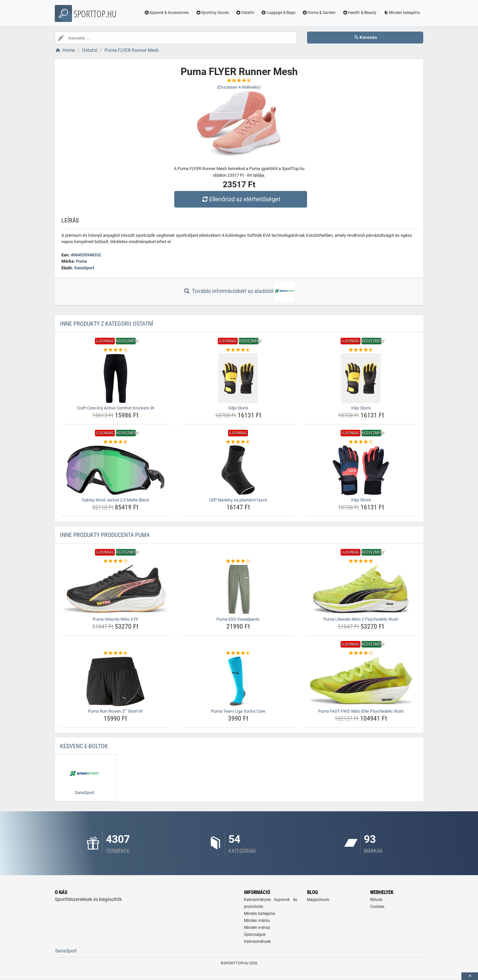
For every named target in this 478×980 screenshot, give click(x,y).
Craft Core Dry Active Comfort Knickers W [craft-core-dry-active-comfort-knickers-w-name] (116, 408)
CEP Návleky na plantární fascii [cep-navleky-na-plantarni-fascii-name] (238, 500)
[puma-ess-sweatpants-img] (238, 589)
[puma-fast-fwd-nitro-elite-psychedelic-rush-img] (361, 681)
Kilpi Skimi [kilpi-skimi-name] (238, 408)
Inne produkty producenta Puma (105, 535)
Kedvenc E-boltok (84, 746)
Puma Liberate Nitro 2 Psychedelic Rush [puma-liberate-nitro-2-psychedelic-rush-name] (361, 619)
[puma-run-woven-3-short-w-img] (116, 681)
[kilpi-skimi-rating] (238, 350)
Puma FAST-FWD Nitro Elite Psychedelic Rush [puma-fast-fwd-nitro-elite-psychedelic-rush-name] (361, 711)
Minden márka (257, 921)
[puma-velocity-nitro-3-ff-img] (116, 589)
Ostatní (245, 13)
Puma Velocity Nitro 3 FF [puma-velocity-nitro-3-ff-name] (116, 619)
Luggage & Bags (278, 13)
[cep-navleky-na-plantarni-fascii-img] (238, 470)
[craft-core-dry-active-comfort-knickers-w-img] (116, 378)
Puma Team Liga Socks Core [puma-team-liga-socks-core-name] (238, 711)
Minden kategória (401, 13)
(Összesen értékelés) (239, 87)
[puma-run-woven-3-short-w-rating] (116, 653)
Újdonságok (255, 935)
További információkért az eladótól (239, 292)
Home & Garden (319, 13)
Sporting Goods (212, 13)
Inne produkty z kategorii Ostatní (107, 324)
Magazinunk (318, 900)
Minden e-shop (257, 928)
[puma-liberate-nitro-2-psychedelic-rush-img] (361, 589)
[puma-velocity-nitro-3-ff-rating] (116, 561)
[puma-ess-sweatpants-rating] (238, 561)
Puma (81, 261)
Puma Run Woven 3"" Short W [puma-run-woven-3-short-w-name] (115, 711)
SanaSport (84, 268)
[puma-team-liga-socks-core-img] (238, 681)
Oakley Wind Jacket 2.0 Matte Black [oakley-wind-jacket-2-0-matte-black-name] (116, 500)
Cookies (377, 907)
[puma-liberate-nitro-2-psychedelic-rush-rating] (361, 561)
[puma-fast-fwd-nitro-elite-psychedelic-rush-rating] (361, 653)
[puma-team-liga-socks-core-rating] (238, 653)
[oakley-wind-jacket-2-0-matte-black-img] (116, 470)
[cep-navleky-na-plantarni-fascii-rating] (238, 442)
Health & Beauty (359, 13)
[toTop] (470, 976)
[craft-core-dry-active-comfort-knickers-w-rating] (116, 350)
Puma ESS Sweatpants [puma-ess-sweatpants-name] (238, 619)
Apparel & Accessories (167, 13)
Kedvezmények (257, 941)
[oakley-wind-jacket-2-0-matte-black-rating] (116, 442)
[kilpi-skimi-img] (238, 378)
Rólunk (376, 900)
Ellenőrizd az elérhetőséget (241, 199)
